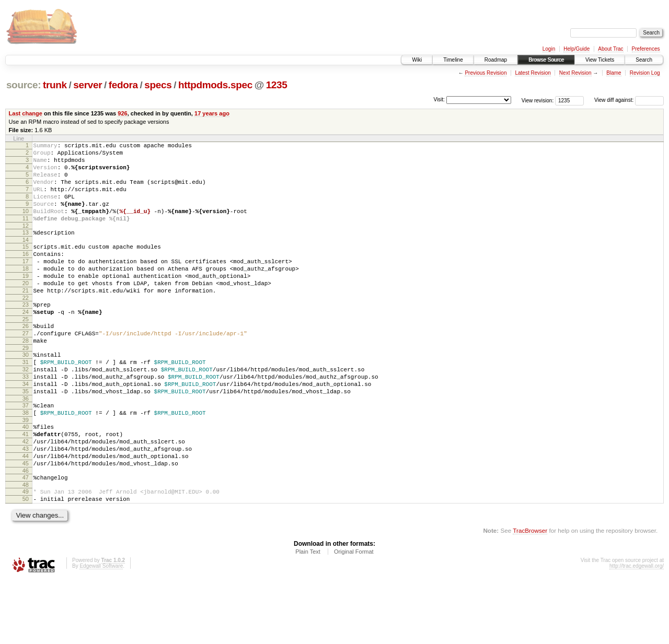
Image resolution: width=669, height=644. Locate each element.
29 (26, 385)
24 (26, 343)
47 (26, 537)
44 (26, 512)
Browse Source (546, 60)
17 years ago (212, 113)
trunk (55, 85)
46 (26, 530)
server (88, 85)
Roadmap (496, 60)
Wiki (417, 60)
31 (26, 401)
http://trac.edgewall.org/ (637, 630)
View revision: (538, 100)
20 (26, 310)
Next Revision (575, 73)
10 (26, 225)
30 (26, 392)
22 (26, 327)
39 (26, 470)
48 (26, 546)
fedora (123, 85)
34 (26, 428)
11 (26, 234)
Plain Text (308, 616)
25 (26, 352)
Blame (614, 73)
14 (26, 259)
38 (26, 461)
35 (26, 437)
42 (26, 495)
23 (26, 334)
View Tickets (600, 60)
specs (158, 85)
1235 (277, 85)
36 (26, 446)
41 (26, 486)
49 (26, 553)
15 (26, 265)
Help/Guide (576, 49)
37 (26, 452)
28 (26, 377)
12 (26, 243)
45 (26, 521)
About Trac (610, 49)
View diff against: (629, 100)
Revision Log (645, 73)
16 (26, 274)
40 (26, 477)
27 (26, 368)
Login (549, 49)
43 (26, 504)
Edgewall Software (101, 630)
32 (26, 410)
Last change (26, 113)
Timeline (453, 60)
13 (26, 250)
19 (26, 301)
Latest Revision (533, 73)
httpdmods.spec (215, 85)
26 (26, 359)
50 (26, 561)
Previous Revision (486, 73)
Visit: (439, 99)
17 (26, 283)
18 (26, 292)
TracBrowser (530, 595)
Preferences (646, 49)
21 (26, 319)
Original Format (354, 616)
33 (26, 419)
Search (644, 60)
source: (24, 85)
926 (122, 113)
